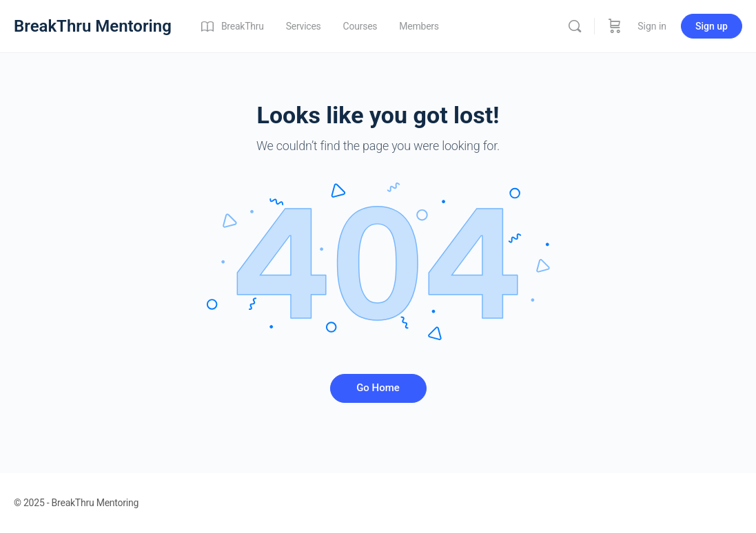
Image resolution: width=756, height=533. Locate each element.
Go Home (378, 388)
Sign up (712, 26)
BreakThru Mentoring (93, 26)
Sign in (652, 26)
